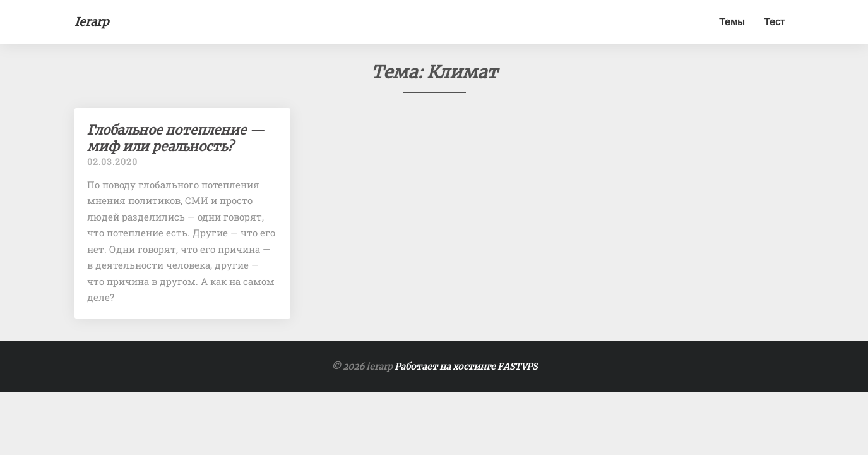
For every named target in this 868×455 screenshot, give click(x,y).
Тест (774, 22)
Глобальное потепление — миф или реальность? (176, 138)
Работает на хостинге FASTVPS (466, 367)
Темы (732, 22)
